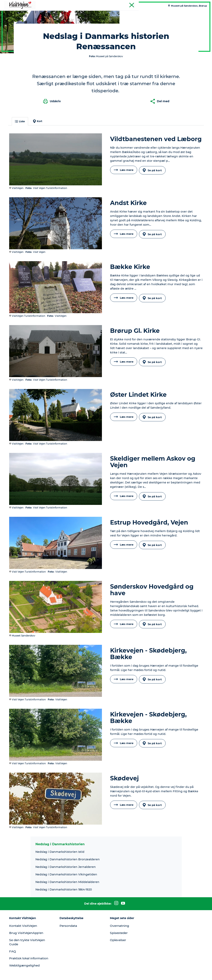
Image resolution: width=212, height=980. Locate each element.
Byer (121, 13)
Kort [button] (41, 176)
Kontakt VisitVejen (27, 903)
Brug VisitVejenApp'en (30, 910)
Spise (57, 13)
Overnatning (120, 903)
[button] (172, 972)
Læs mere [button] (124, 232)
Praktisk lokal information (23, 938)
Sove (71, 13)
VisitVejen (11, 25)
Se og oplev (103, 13)
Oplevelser (119, 917)
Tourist (204, 4)
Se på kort (153, 232)
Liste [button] (23, 176)
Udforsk (153, 13)
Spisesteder (120, 910)
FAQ (16, 928)
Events (136, 13)
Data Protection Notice (62, 972)
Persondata (71, 903)
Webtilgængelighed (28, 947)
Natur (85, 13)
